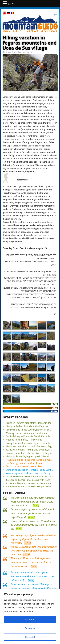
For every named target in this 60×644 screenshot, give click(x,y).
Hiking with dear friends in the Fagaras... (28, 426)
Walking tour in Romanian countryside (26, 433)
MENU (12, 4)
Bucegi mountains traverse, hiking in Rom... (29, 487)
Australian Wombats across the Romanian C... (30, 483)
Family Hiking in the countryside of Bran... (28, 430)
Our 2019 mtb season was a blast (24, 466)
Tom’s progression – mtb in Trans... (25, 463)
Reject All (30, 637)
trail (54, 404)
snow (54, 411)
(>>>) (36, 506)
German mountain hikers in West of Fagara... (30, 453)
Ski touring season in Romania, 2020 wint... (29, 470)
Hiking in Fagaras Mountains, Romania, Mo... (29, 423)
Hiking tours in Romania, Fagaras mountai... (29, 443)
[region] (30, 616)
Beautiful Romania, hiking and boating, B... (29, 450)
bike (54, 408)
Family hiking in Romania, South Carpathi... (29, 436)
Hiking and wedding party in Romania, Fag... (29, 446)
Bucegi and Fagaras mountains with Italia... (29, 480)
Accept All (30, 620)
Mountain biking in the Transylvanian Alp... (29, 460)
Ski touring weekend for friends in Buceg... (29, 473)
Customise (30, 628)
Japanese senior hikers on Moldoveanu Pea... (30, 477)
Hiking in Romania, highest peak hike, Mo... (29, 456)
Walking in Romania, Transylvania (24, 440)
